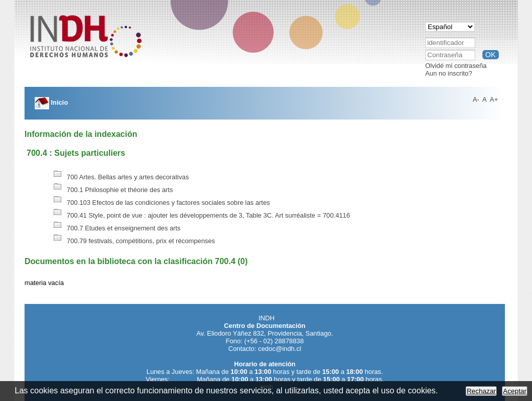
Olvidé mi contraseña (456, 66)
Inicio (51, 102)
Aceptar (515, 391)
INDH (267, 318)
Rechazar (481, 391)
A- (476, 99)
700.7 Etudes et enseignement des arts (116, 228)
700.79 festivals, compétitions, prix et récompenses (133, 241)
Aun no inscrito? (449, 73)
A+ (494, 99)
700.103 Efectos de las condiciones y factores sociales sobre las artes (160, 203)
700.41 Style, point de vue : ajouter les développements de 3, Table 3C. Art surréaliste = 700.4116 (201, 215)
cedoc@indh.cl (280, 349)
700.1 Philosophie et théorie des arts (112, 190)
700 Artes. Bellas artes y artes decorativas (120, 177)
